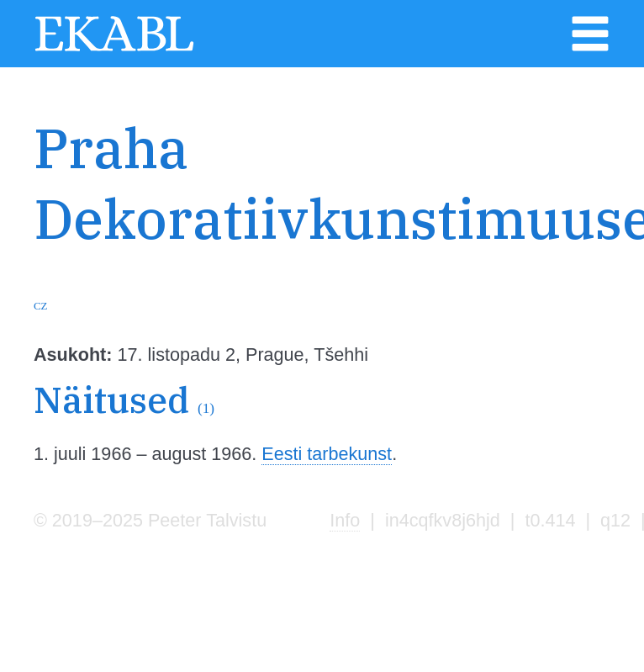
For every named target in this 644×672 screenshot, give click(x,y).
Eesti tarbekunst (327, 454)
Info (345, 520)
